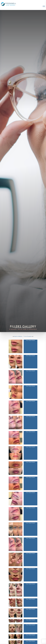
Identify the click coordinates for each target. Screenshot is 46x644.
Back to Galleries (17, 336)
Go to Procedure (29, 336)
